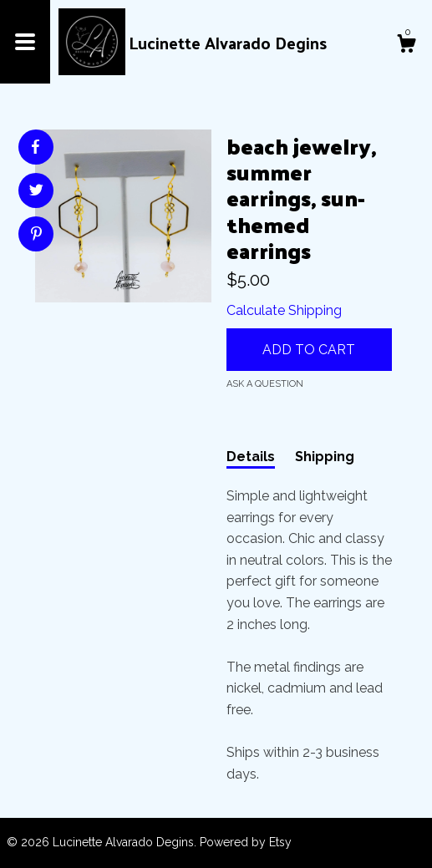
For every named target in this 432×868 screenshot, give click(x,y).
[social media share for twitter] (36, 192)
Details (251, 457)
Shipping (325, 457)
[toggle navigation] (25, 42)
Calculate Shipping (284, 310)
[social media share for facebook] (35, 147)
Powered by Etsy (246, 842)
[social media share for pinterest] (36, 236)
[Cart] (406, 46)
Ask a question (265, 384)
